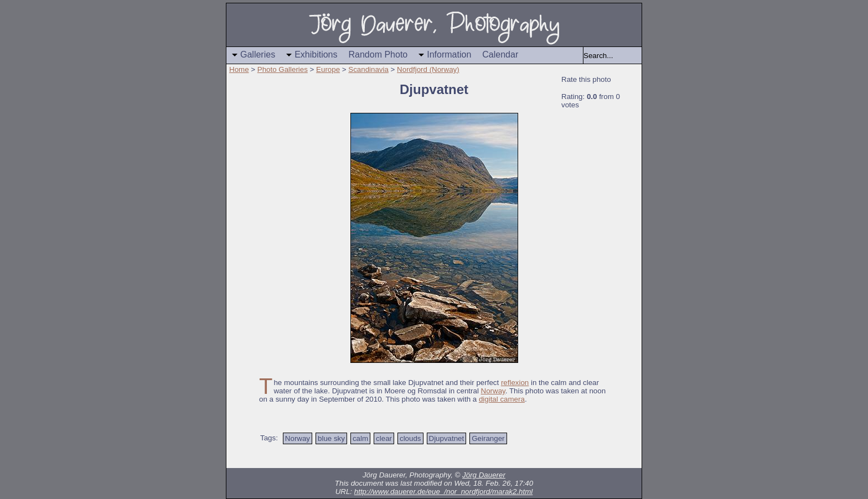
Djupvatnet (447, 438)
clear (384, 438)
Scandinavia (368, 69)
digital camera (502, 399)
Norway (493, 391)
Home (239, 69)
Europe (328, 69)
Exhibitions (316, 54)
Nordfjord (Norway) (428, 69)
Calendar (500, 54)
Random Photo (378, 54)
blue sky (331, 438)
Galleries (258, 54)
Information (449, 54)
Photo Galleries (283, 69)
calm (360, 438)
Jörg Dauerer (484, 475)
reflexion (515, 383)
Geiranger (488, 438)
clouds (410, 438)
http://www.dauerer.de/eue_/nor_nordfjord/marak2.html (444, 492)
